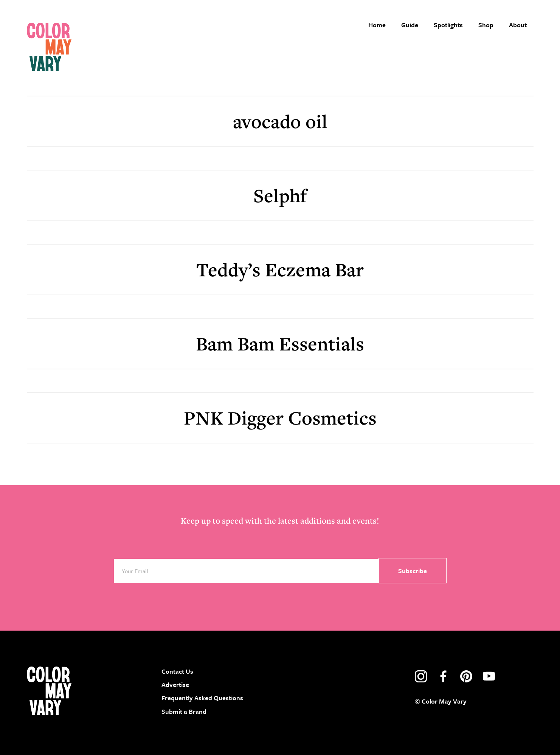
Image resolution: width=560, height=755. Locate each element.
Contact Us (177, 671)
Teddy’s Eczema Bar (280, 269)
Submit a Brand (184, 711)
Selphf (280, 195)
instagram (421, 676)
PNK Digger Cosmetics (280, 418)
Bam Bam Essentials (280, 343)
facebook (444, 676)
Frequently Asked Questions (202, 698)
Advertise (175, 684)
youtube (489, 676)
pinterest (466, 676)
